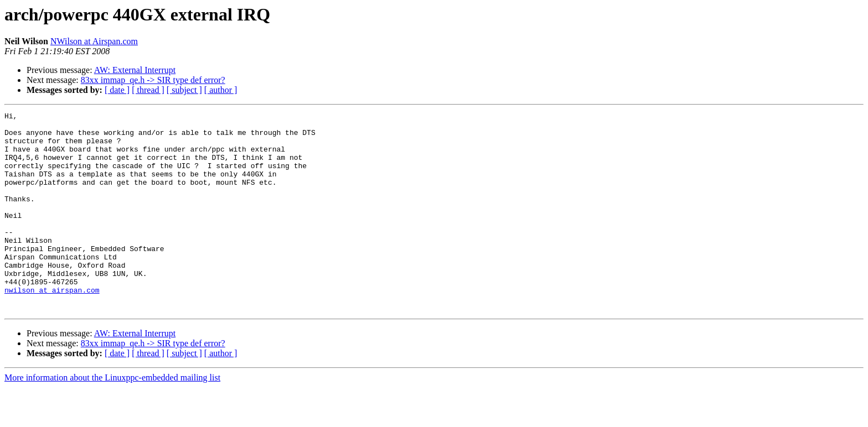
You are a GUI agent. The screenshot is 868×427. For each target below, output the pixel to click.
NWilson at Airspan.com (94, 41)
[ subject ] (184, 90)
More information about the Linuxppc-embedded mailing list (112, 417)
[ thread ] (148, 90)
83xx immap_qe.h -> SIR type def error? (153, 80)
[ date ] (117, 90)
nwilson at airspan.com (52, 326)
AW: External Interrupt (135, 70)
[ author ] (221, 90)
